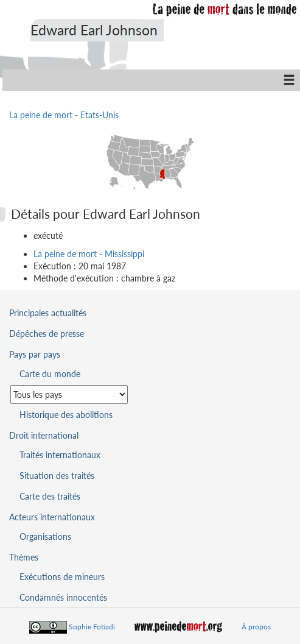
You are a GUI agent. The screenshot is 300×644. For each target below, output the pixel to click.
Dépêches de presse (47, 334)
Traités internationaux (60, 455)
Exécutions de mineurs (62, 577)
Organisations (45, 536)
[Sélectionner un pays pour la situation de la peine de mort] (69, 395)
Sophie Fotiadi (92, 627)
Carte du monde (50, 374)
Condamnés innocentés (63, 597)
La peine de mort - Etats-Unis (64, 115)
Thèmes (24, 557)
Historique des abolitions (66, 415)
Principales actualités (48, 313)
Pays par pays (35, 354)
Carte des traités (50, 496)
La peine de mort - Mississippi (89, 254)
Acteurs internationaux (52, 517)
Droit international (44, 435)
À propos (256, 627)
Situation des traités (57, 476)
